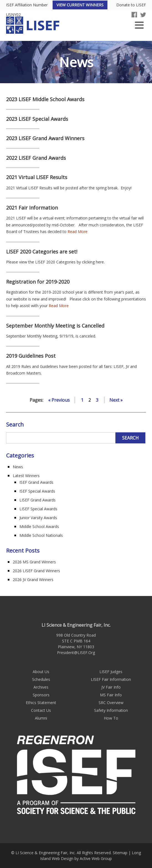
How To (111, 718)
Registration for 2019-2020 (38, 282)
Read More (78, 232)
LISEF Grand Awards (38, 500)
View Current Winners (80, 5)
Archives (41, 687)
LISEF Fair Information (111, 679)
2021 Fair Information (32, 208)
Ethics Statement (41, 703)
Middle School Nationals (41, 535)
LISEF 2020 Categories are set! (42, 252)
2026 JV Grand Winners (33, 580)
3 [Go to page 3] (97, 400)
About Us (41, 672)
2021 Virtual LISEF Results (37, 177)
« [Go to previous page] (49, 400)
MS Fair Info (111, 695)
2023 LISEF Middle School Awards (45, 100)
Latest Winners (26, 476)
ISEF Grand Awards (36, 482)
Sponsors (41, 695)
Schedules (41, 679)
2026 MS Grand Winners (34, 562)
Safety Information (111, 710)
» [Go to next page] (122, 400)
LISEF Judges (111, 672)
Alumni (41, 718)
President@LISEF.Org (76, 653)
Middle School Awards (39, 526)
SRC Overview (111, 703)
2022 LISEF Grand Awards (36, 158)
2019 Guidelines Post (31, 356)
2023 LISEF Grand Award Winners (45, 138)
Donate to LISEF (131, 5)
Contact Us (41, 710)
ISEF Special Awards (37, 491)
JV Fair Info (111, 687)
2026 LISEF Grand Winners (36, 571)
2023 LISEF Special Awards (37, 119)
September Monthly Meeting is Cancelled (55, 326)
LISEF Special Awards (38, 509)
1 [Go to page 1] (82, 400)
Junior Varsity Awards (38, 518)
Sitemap (120, 853)
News (18, 467)
